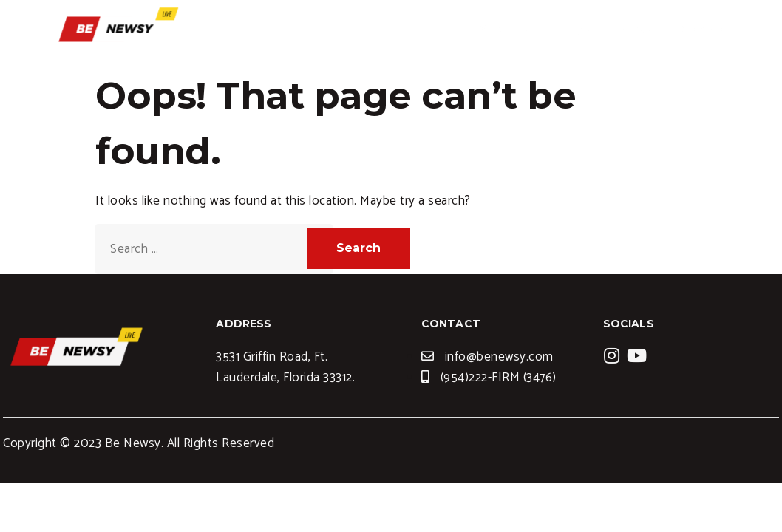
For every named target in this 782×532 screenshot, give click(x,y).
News (630, 33)
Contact (699, 33)
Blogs (569, 33)
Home (428, 33)
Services (498, 33)
